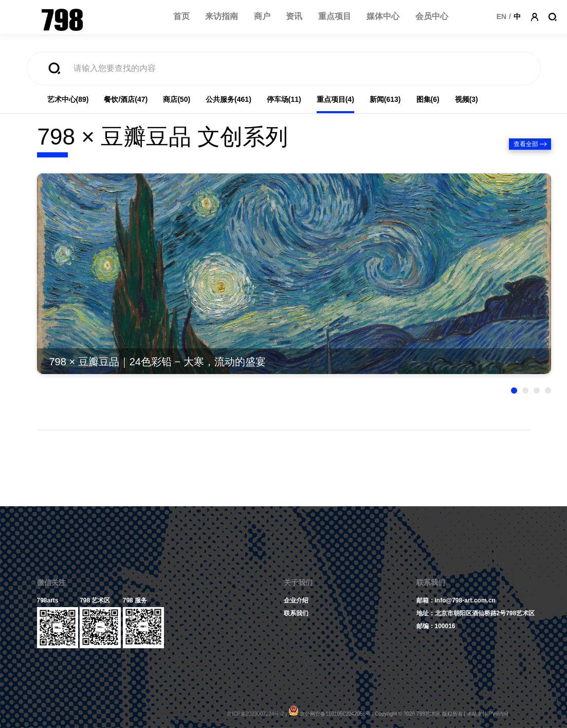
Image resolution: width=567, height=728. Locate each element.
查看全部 (526, 144)
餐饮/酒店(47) (126, 99)
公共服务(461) (228, 99)
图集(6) (428, 99)
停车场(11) (284, 99)
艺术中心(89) (68, 99)
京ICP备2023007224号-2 (255, 714)
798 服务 (135, 600)
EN (501, 16)
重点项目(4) (335, 99)
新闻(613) (385, 99)
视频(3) (467, 99)
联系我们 (296, 613)
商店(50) (177, 99)
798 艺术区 (95, 600)
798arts (48, 600)
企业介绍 (296, 600)
